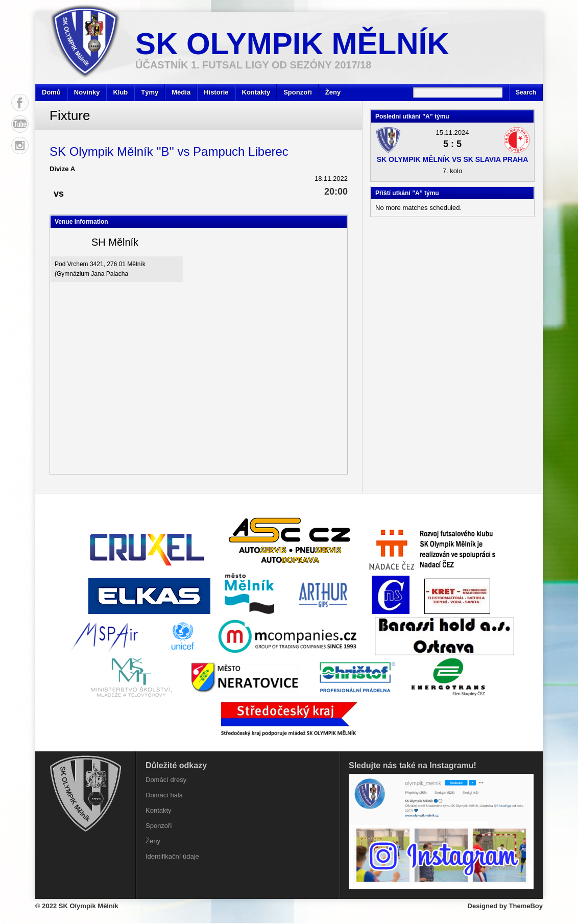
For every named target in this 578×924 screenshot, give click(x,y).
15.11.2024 (452, 133)
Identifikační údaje (172, 856)
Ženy (333, 92)
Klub (120, 92)
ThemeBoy (526, 906)
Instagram (20, 146)
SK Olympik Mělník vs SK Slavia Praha (453, 159)
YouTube (20, 124)
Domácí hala (164, 795)
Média (181, 92)
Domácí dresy (166, 780)
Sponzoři (298, 92)
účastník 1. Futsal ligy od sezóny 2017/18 (253, 65)
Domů (51, 92)
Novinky (87, 92)
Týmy (150, 92)
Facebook (20, 103)
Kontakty (256, 92)
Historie (216, 92)
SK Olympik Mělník (292, 44)
